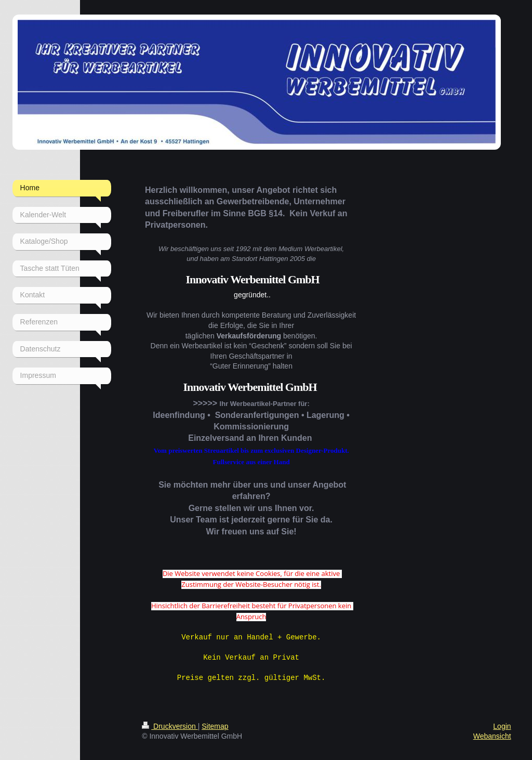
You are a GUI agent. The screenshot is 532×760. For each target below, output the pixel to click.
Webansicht (492, 733)
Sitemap (215, 724)
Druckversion (170, 724)
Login (502, 724)
